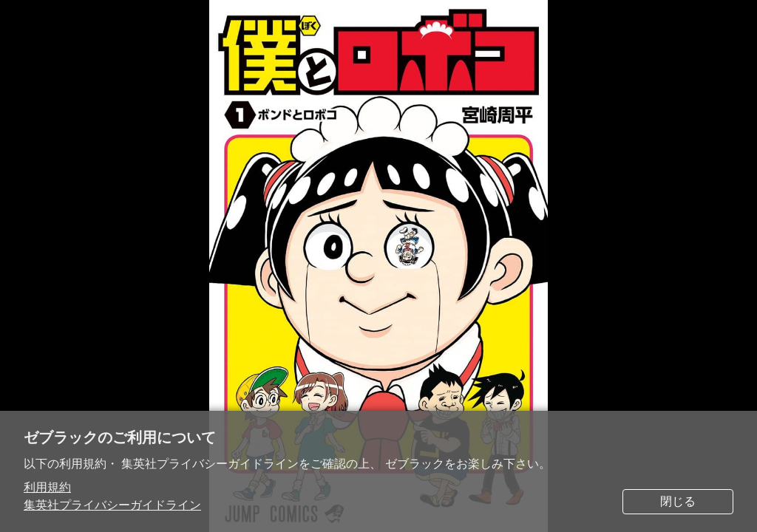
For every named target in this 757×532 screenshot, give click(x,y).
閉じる (678, 501)
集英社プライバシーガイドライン (112, 505)
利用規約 (47, 487)
